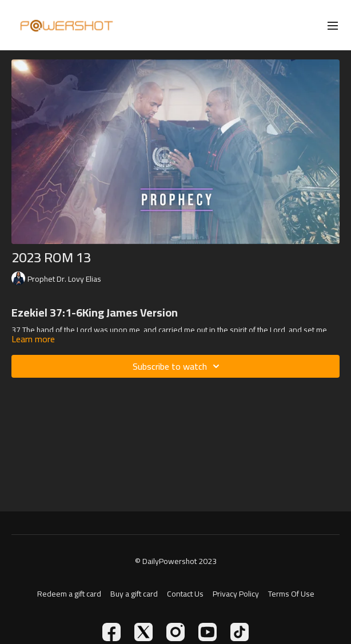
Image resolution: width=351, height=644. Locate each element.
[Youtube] (208, 632)
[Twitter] (143, 632)
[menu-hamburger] (333, 25)
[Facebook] (111, 632)
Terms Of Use (291, 594)
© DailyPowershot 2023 (176, 561)
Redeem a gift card (69, 594)
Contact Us (185, 594)
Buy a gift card (134, 594)
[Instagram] (175, 632)
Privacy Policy (236, 594)
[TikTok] (240, 632)
